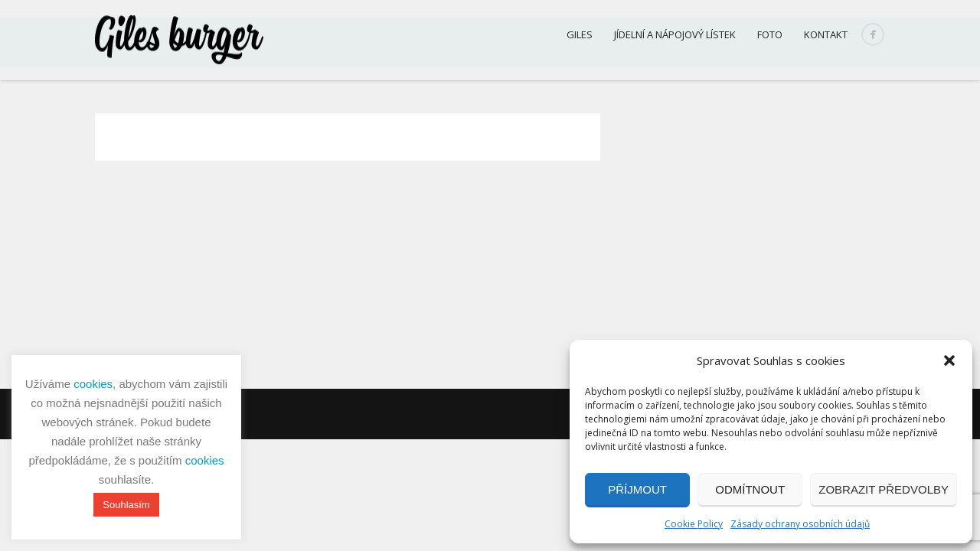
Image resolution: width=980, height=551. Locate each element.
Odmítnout (750, 489)
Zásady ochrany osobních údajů (800, 524)
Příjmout (637, 489)
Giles (580, 34)
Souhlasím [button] (126, 505)
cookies (93, 384)
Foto (770, 34)
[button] (949, 360)
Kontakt (826, 34)
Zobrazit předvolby (884, 489)
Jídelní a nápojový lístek (675, 34)
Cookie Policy (694, 524)
